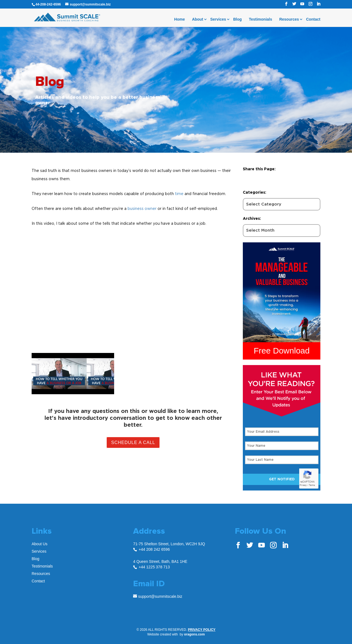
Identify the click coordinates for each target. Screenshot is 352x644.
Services (218, 19)
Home (179, 19)
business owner (142, 208)
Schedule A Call (133, 442)
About (197, 19)
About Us (40, 544)
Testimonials (261, 19)
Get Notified (282, 479)
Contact (313, 19)
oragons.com (194, 634)
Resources (289, 19)
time (179, 194)
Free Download (282, 351)
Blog (237, 19)
